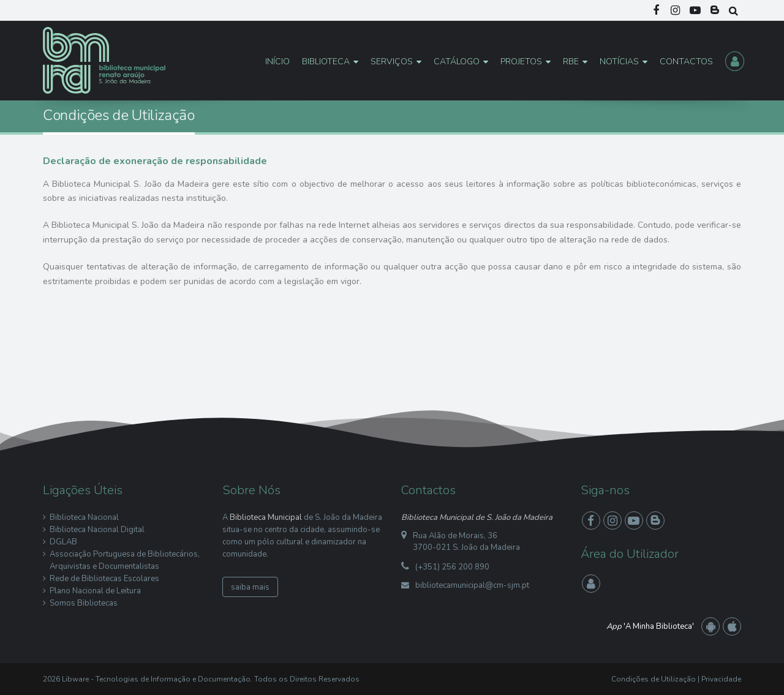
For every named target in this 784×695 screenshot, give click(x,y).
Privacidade (721, 679)
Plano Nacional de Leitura (95, 591)
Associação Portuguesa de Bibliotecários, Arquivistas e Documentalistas (125, 560)
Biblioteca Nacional (84, 517)
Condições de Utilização (654, 679)
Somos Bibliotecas (84, 603)
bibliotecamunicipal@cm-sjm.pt (472, 585)
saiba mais (250, 587)
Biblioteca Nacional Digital (97, 530)
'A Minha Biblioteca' (650, 626)
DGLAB (63, 542)
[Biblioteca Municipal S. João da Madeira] (104, 60)
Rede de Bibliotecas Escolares (104, 579)
